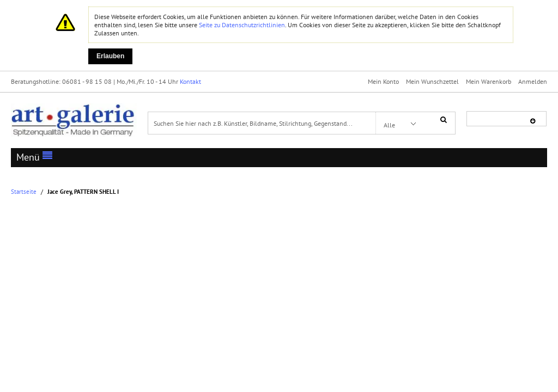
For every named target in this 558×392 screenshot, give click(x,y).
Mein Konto (383, 81)
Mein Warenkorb (489, 81)
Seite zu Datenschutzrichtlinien (242, 25)
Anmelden (533, 81)
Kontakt (190, 81)
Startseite (24, 192)
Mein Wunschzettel (432, 81)
